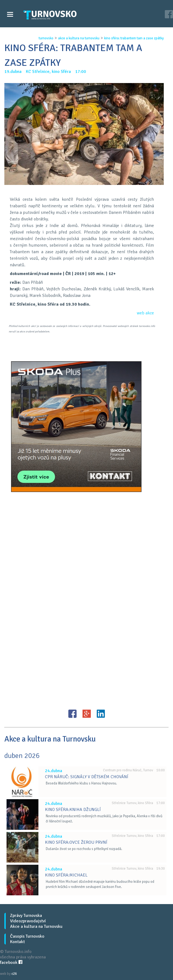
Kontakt (17, 942)
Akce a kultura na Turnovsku (36, 926)
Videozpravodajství (28, 921)
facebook (11, 963)
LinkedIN (101, 714)
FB (72, 714)
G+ (87, 714)
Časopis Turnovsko (27, 936)
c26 (14, 974)
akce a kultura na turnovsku (79, 38)
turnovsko (46, 38)
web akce (145, 313)
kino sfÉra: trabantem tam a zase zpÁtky (134, 38)
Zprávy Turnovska (26, 916)
